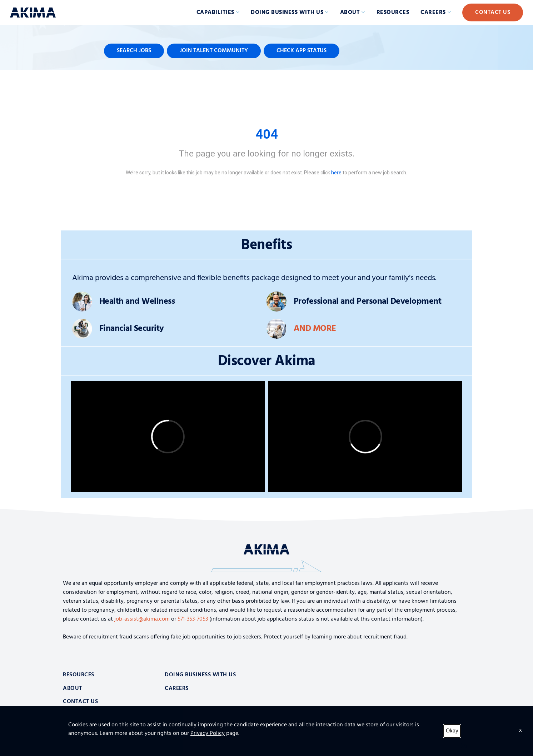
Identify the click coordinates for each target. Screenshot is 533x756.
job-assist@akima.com (142, 619)
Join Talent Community (214, 51)
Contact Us (493, 13)
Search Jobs (134, 51)
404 (267, 134)
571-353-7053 (193, 619)
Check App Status (302, 51)
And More (315, 329)
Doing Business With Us (200, 675)
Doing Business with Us (287, 13)
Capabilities (215, 13)
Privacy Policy (78, 745)
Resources (393, 13)
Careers (433, 13)
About (350, 13)
